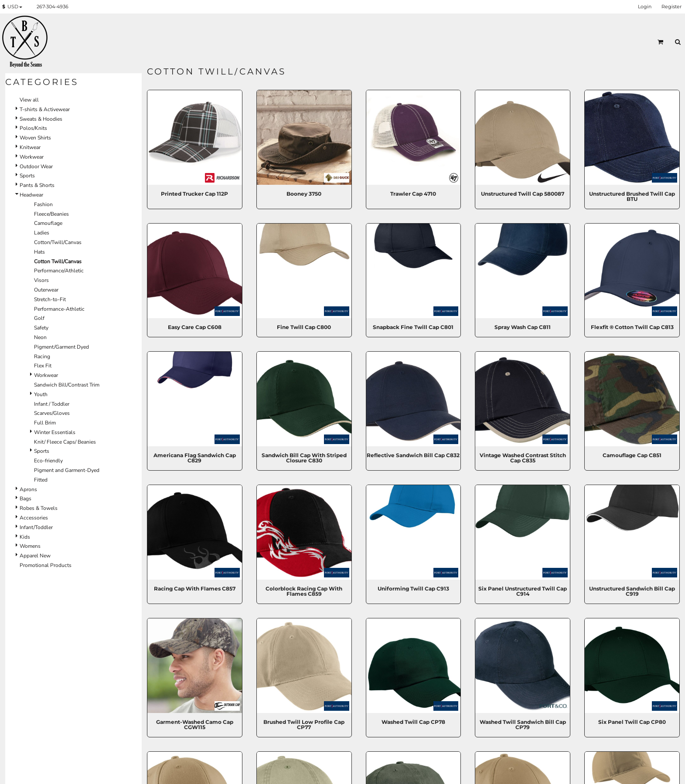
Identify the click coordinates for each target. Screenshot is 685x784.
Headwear (31, 195)
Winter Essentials (55, 432)
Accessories (34, 518)
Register (671, 7)
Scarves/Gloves (52, 413)
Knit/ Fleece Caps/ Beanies (65, 442)
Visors (41, 280)
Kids (25, 537)
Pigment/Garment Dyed (61, 347)
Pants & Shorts (37, 185)
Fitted (41, 480)
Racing (42, 356)
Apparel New (35, 556)
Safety (41, 328)
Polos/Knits (33, 128)
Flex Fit (43, 366)
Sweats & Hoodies (41, 119)
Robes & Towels (39, 508)
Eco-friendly (48, 461)
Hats (39, 252)
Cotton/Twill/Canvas (58, 242)
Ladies (42, 233)
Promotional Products (46, 565)
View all (29, 100)
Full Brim (45, 423)
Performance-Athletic (59, 309)
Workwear (32, 157)
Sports (27, 176)
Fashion (43, 204)
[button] (14, 7)
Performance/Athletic (59, 271)
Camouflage (48, 223)
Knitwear (30, 147)
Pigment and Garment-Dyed (67, 470)
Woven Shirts (35, 138)
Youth (41, 394)
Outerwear (46, 290)
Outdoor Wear (36, 166)
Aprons (28, 489)
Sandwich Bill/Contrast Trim (67, 385)
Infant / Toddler (52, 404)
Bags (26, 499)
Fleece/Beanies (51, 214)
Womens (30, 546)
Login (645, 7)
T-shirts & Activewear (45, 109)
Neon (40, 337)
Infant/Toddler (36, 527)
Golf (39, 318)
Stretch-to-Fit (50, 299)
